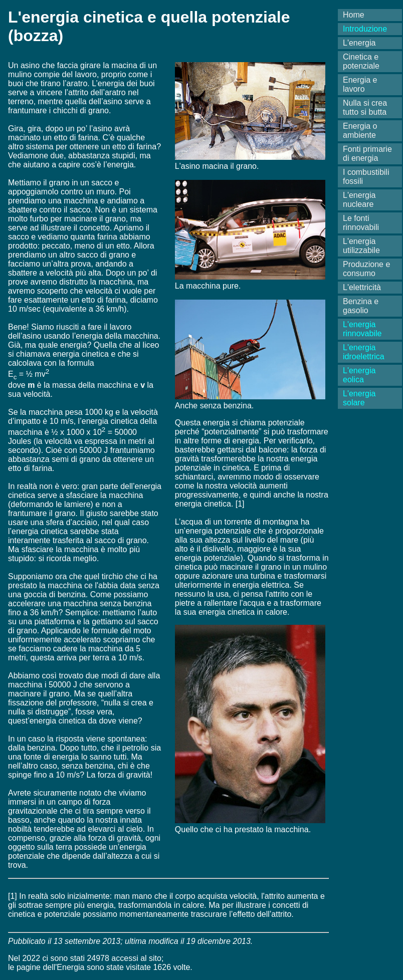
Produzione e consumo (366, 269)
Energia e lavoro (360, 84)
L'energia (359, 43)
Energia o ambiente (360, 131)
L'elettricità (362, 287)
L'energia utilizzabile (361, 246)
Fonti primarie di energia (367, 154)
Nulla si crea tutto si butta (365, 107)
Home (354, 15)
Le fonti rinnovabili (361, 223)
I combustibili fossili (366, 177)
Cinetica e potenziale (361, 61)
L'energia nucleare (359, 200)
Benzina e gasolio (361, 306)
